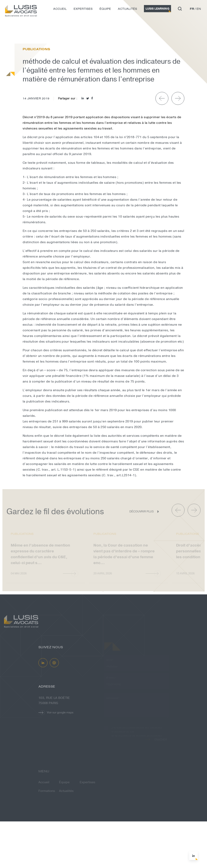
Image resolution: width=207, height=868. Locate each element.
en (199, 10)
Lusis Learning (157, 10)
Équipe (105, 10)
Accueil (60, 10)
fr (192, 10)
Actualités (127, 10)
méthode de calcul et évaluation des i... (69, 36)
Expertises (83, 10)
